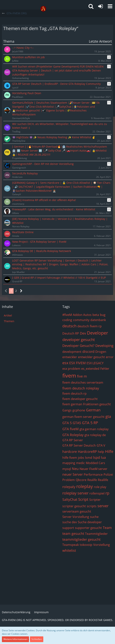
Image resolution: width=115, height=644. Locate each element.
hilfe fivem (70, 458)
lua (103, 457)
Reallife (103, 480)
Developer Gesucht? (78, 346)
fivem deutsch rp (74, 394)
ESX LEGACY (95, 363)
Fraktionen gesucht (97, 404)
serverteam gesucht (77, 511)
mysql (67, 469)
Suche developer (90, 522)
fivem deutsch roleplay (81, 388)
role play (100, 487)
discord (88, 351)
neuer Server (73, 474)
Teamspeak (71, 545)
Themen (9, 321)
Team (107, 528)
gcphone (79, 410)
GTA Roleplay (73, 435)
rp (107, 493)
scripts (92, 506)
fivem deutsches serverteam (83, 382)
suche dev (70, 522)
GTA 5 (67, 423)
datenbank (98, 320)
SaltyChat (70, 499)
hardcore (70, 452)
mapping (69, 463)
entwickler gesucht (91, 357)
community (81, 320)
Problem (69, 480)
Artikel (8, 315)
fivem (69, 375)
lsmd (89, 458)
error (110, 357)
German (93, 410)
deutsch (69, 326)
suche (94, 517)
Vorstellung (102, 545)
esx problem (71, 369)
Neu (75, 469)
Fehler (105, 369)
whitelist (69, 550)
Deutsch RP (71, 333)
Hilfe (109, 451)
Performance (93, 475)
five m (82, 376)
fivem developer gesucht (80, 399)
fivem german (72, 404)
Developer (97, 333)
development (72, 352)
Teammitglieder (96, 534)
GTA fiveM (70, 429)
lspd (97, 457)
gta (108, 416)
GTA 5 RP (90, 423)
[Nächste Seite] (21, 291)
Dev (83, 333)
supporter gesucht (88, 528)
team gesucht (73, 533)
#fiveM (67, 315)
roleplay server (75, 493)
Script (83, 499)
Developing (104, 346)
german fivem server (77, 417)
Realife (92, 480)
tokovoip (86, 545)
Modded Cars (95, 463)
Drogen (101, 352)
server (103, 506)
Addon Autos (82, 315)
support (68, 528)
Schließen (37, 639)
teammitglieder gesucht (81, 539)
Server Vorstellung (76, 517)
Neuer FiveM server (93, 469)
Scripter (95, 500)
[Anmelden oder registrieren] (101, 6)
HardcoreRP (87, 452)
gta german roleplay (94, 429)
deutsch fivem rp (90, 326)
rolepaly (69, 487)
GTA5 (77, 423)
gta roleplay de (95, 435)
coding (67, 320)
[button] (110, 6)
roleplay (85, 486)
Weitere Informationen (15, 639)
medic (80, 463)
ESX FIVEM (77, 363)
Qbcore (81, 480)
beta (96, 315)
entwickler (70, 357)
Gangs (67, 410)
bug (103, 315)
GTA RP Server (73, 440)
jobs (81, 458)
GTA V (101, 445)
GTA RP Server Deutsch (79, 445)
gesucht (99, 417)
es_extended (90, 369)
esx (65, 363)
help (101, 452)
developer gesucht (79, 340)
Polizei (108, 475)
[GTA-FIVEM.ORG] (43, 9)
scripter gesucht (74, 506)
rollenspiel (97, 493)
